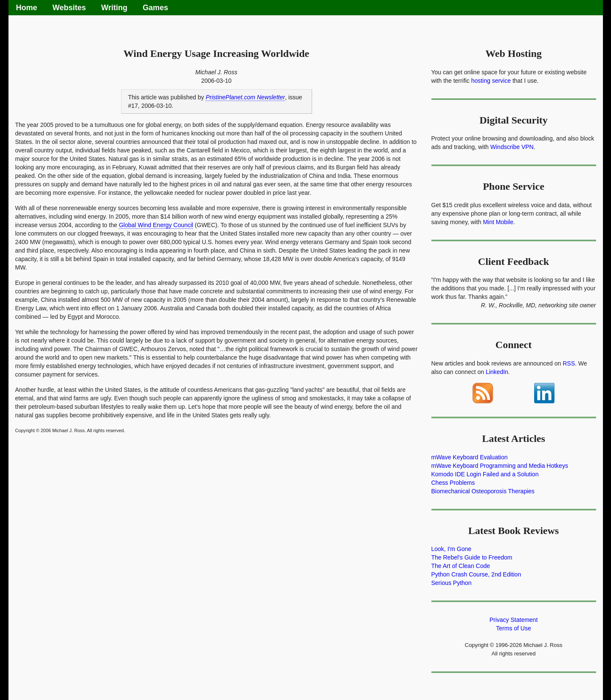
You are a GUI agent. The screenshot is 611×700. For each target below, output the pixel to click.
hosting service (491, 81)
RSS (569, 363)
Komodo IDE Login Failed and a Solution (485, 474)
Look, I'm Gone (452, 549)
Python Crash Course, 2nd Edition (476, 574)
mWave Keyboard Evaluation (470, 457)
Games (155, 8)
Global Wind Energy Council (156, 225)
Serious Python (452, 583)
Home (27, 8)
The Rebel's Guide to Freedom (472, 557)
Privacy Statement (514, 620)
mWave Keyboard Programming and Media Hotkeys (500, 466)
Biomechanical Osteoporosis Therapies (483, 491)
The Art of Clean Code (461, 566)
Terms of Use (513, 628)
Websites (69, 8)
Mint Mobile (498, 222)
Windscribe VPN (512, 147)
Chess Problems (453, 483)
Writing (114, 8)
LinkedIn (497, 372)
